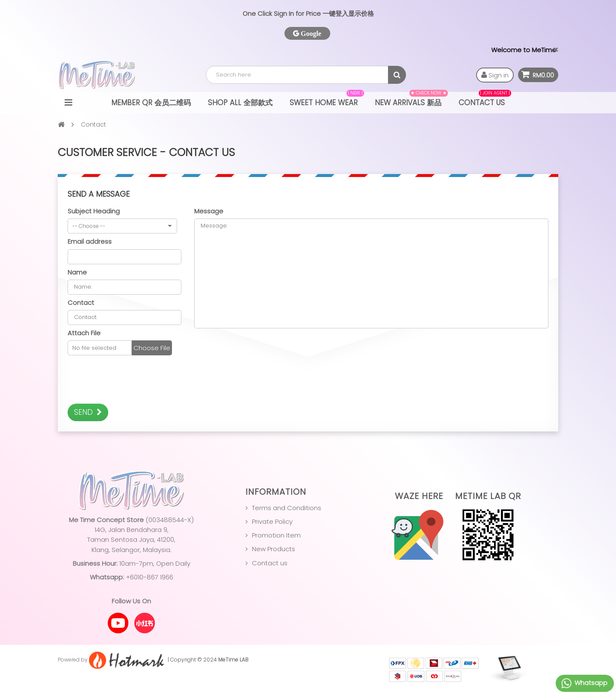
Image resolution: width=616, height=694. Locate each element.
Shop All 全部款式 (240, 103)
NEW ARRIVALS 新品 (411, 100)
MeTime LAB (233, 660)
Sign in (495, 75)
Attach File (84, 333)
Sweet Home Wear (327, 100)
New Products (274, 549)
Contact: (124, 317)
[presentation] (133, 381)
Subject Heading (94, 211)
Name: (124, 287)
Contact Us (485, 100)
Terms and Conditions (287, 508)
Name (77, 272)
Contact (81, 303)
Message (209, 211)
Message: (371, 273)
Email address (90, 241)
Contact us (270, 563)
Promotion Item (276, 535)
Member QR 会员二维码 (151, 103)
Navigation (68, 103)
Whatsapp (584, 683)
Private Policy (272, 521)
